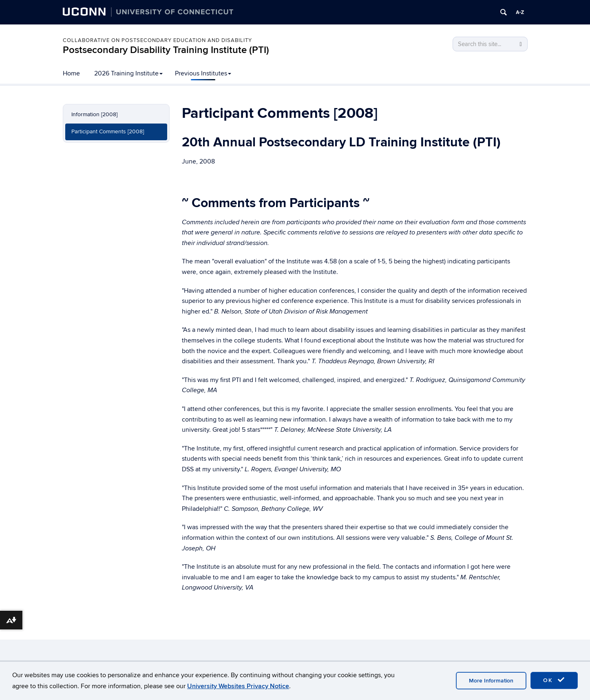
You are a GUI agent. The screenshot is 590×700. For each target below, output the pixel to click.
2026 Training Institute (128, 73)
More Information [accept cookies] (491, 681)
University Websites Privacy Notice (238, 686)
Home (71, 73)
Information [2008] (94, 114)
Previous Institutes (203, 73)
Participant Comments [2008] (108, 131)
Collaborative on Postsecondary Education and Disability (157, 40)
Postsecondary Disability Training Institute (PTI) (166, 50)
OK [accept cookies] (554, 680)
